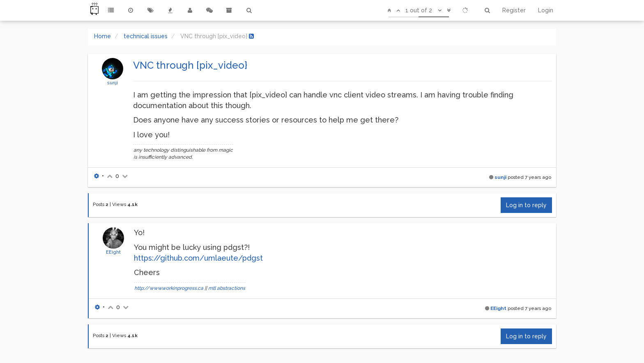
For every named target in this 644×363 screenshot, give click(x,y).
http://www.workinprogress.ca (169, 288)
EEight (113, 252)
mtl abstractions (227, 288)
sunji (113, 83)
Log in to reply (526, 205)
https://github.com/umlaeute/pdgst (198, 258)
